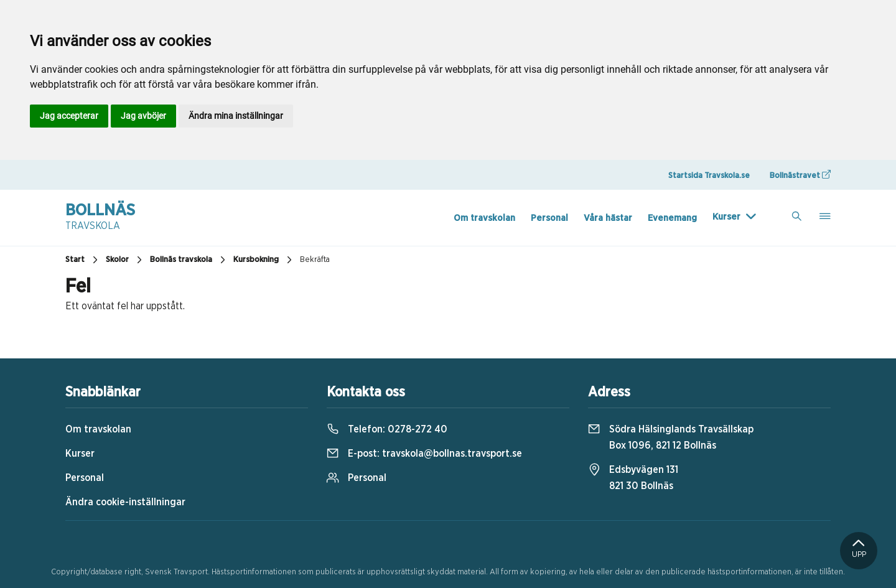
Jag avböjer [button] (143, 116)
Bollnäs (100, 218)
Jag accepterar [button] (69, 116)
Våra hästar (608, 218)
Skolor (125, 260)
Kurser (726, 217)
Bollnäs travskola (189, 260)
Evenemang (672, 218)
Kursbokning (264, 260)
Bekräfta (315, 260)
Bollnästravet (800, 175)
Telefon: (387, 429)
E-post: (424, 454)
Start (83, 260)
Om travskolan (484, 218)
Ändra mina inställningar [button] (236, 116)
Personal (549, 218)
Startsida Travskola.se (709, 176)
